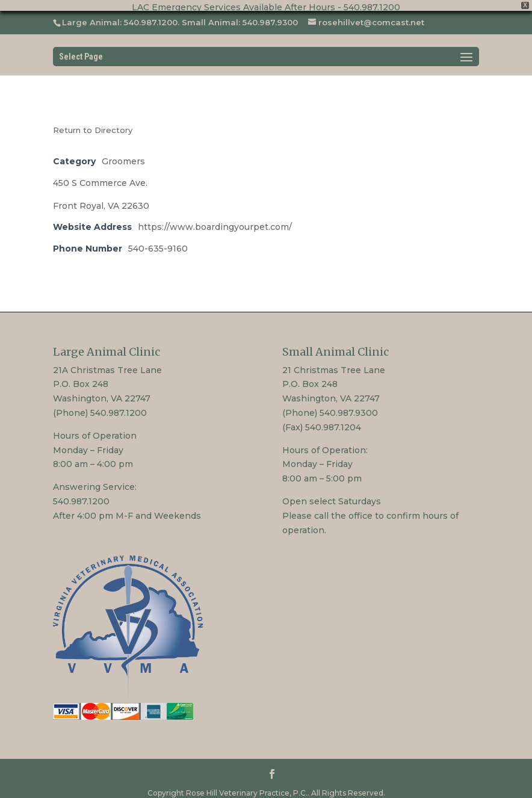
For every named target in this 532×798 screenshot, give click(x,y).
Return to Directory (93, 123)
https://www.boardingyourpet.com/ (215, 221)
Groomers (123, 155)
